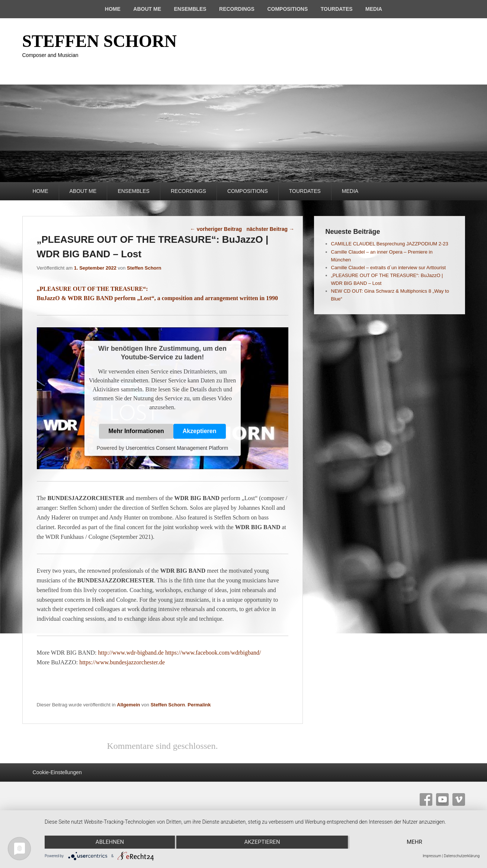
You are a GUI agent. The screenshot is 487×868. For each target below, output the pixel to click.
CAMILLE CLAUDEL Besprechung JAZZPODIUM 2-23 (390, 244)
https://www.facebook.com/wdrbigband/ (213, 653)
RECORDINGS (237, 9)
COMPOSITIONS (287, 9)
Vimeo (459, 799)
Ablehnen (109, 842)
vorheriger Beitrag (216, 229)
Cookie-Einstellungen (57, 772)
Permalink (199, 705)
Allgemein (128, 705)
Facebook (426, 799)
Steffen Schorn (144, 268)
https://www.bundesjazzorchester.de (122, 662)
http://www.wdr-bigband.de (131, 653)
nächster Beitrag (270, 229)
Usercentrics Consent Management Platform (177, 448)
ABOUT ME (147, 9)
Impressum (432, 856)
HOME (113, 9)
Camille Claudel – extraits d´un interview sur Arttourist (389, 268)
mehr (415, 842)
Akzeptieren (200, 431)
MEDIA (374, 9)
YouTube (442, 799)
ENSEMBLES (190, 9)
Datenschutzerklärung (462, 856)
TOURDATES (337, 9)
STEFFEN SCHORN (100, 41)
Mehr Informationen (136, 431)
